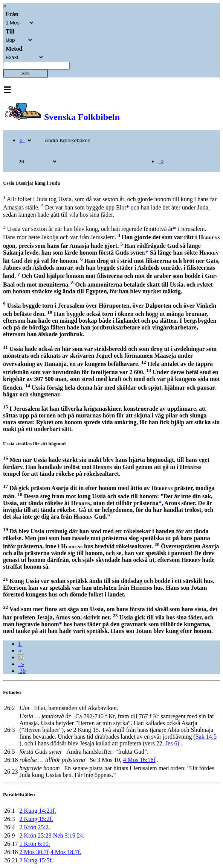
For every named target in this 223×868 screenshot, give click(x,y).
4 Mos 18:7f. (66, 852)
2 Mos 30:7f (34, 852)
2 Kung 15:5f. (36, 860)
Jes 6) (172, 743)
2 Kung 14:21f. (37, 811)
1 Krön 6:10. (34, 844)
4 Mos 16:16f (139, 760)
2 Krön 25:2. (34, 827)
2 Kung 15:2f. (36, 819)
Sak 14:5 (206, 737)
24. (81, 835)
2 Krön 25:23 (35, 835)
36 (22, 671)
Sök (26, 74)
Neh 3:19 (64, 835)
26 (21, 657)
